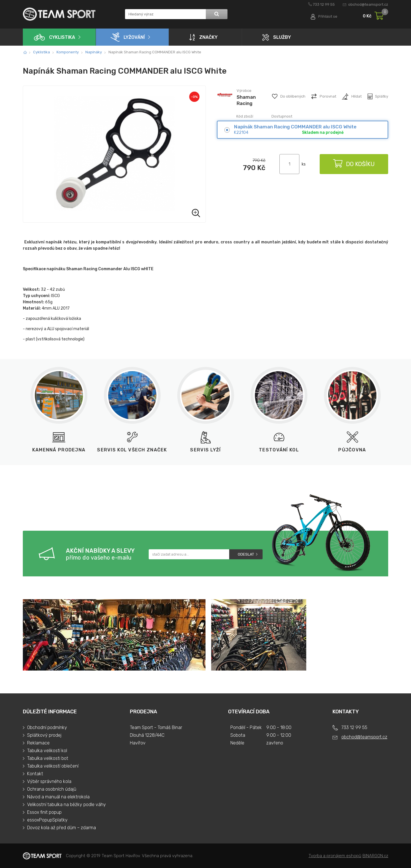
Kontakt (35, 774)
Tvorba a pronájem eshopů (335, 856)
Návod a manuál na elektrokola (58, 797)
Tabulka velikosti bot (48, 758)
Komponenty (68, 52)
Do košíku (354, 164)
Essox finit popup (44, 812)
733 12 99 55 (324, 4)
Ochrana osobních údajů (52, 789)
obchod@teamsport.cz (368, 4)
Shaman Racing (246, 100)
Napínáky (94, 52)
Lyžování (128, 37)
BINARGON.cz (375, 856)
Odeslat (246, 554)
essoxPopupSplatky (47, 820)
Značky (203, 37)
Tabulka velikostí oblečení (53, 766)
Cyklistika (55, 37)
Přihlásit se (328, 16)
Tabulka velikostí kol (47, 751)
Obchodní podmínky (47, 727)
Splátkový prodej (44, 735)
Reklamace (38, 743)
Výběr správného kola (49, 781)
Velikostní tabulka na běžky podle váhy (67, 805)
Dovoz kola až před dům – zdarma (62, 828)
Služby (277, 37)
